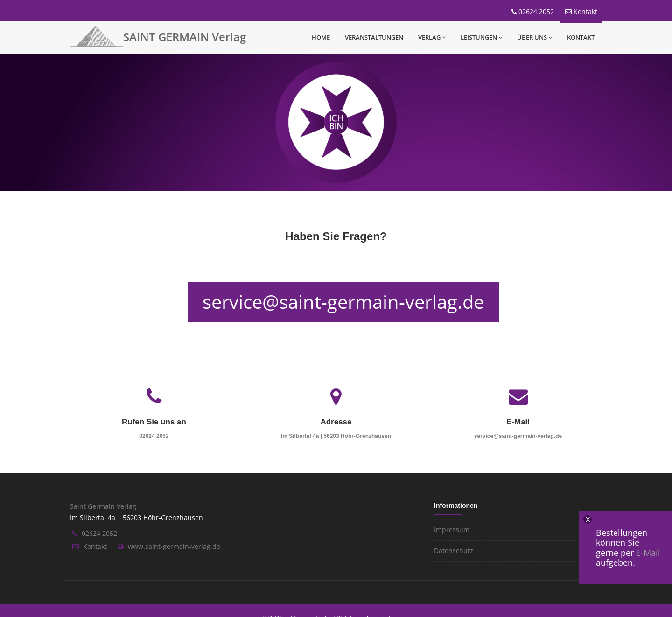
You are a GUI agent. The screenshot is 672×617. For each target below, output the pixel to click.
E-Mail (648, 553)
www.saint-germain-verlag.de (174, 546)
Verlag (432, 37)
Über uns (535, 37)
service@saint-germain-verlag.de (343, 302)
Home (321, 37)
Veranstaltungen (374, 37)
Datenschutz (454, 551)
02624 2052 (536, 11)
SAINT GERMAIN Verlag (185, 37)
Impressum (452, 530)
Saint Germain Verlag (103, 506)
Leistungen (481, 37)
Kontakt (585, 11)
